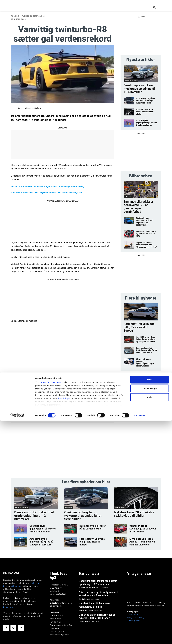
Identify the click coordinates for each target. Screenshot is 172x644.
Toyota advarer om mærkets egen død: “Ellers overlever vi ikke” (146, 245)
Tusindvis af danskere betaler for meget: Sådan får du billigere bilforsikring (48, 187)
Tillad (150, 603)
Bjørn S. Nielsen (34, 108)
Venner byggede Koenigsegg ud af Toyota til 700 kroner (143, 524)
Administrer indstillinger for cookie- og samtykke (61, 594)
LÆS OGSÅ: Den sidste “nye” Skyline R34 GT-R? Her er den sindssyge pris (47, 193)
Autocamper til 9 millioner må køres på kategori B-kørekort (42, 536)
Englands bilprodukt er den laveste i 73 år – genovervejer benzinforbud (138, 207)
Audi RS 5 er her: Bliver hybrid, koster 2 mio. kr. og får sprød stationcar (146, 339)
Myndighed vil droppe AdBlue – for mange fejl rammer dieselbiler (143, 537)
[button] (155, 8)
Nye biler (128, 319)
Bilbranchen (128, 197)
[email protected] (58, 585)
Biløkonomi (69, 508)
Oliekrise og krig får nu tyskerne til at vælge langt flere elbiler (146, 101)
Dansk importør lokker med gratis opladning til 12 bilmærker (139, 89)
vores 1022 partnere (51, 606)
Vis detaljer (140, 639)
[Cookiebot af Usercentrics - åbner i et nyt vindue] (17, 639)
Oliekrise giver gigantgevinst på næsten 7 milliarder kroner (147, 123)
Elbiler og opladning (131, 80)
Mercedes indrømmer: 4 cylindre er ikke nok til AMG (146, 234)
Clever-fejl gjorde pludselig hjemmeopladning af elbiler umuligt (145, 362)
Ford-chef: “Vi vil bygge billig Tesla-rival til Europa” (139, 327)
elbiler (33, 579)
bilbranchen (17, 582)
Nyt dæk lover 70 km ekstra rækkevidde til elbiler (145, 112)
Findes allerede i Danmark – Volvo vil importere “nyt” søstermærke (145, 221)
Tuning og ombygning (33, 16)
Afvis (150, 621)
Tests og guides (120, 508)
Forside (15, 16)
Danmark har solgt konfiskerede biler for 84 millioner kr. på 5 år (147, 350)
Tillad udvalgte (150, 612)
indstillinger (64, 622)
